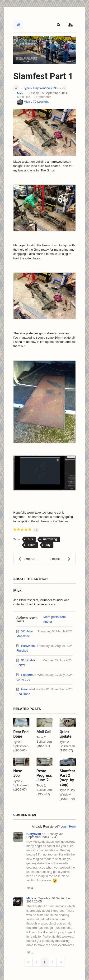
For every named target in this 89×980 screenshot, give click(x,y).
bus (30, 539)
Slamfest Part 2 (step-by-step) (67, 778)
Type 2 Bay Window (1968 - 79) (45, 88)
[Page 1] (45, 962)
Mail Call (44, 732)
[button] (59, 25)
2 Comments (42, 97)
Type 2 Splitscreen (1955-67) (21, 746)
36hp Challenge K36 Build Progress (31, 559)
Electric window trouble (63, 559)
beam (31, 545)
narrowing (50, 539)
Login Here (68, 826)
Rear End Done (21, 734)
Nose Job (18, 773)
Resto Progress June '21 (44, 775)
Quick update (66, 734)
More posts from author (55, 619)
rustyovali (34, 834)
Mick (20, 93)
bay (48, 545)
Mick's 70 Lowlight (36, 102)
